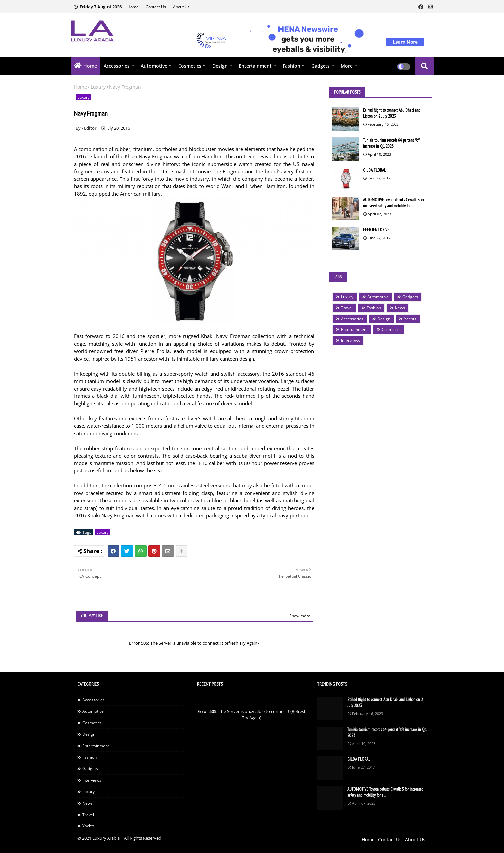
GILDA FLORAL (374, 170)
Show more (300, 616)
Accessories (117, 66)
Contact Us (156, 7)
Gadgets (321, 66)
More (347, 66)
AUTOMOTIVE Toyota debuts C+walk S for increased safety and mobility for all (394, 203)
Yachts (410, 319)
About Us (181, 7)
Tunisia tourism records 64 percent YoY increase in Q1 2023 (391, 143)
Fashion (291, 66)
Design (220, 66)
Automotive (154, 66)
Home (134, 7)
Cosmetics (190, 66)
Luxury (98, 87)
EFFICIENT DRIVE (376, 230)
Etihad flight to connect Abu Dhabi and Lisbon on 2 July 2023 (392, 113)
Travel (347, 308)
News (400, 308)
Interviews (351, 341)
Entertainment (255, 66)
